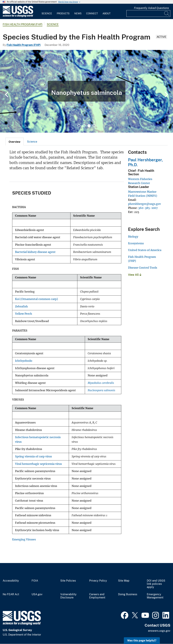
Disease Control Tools (143, 268)
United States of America (145, 250)
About (107, 13)
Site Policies (68, 581)
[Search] (167, 13)
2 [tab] (84, 126)
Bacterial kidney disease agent (35, 252)
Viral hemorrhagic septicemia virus (38, 464)
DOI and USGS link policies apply (156, 584)
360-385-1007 (148, 208)
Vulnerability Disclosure (68, 596)
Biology (133, 237)
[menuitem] (47, 11)
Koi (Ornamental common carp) (36, 299)
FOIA (35, 581)
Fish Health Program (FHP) (23, 24)
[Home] (18, 16)
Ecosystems (136, 243)
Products (63, 13)
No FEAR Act (11, 594)
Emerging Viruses (24, 539)
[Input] (148, 13)
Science (47, 13)
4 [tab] (94, 126)
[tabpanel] (86, 91)
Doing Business (128, 594)
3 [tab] (89, 126)
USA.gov (37, 594)
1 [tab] (79, 126)
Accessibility (11, 581)
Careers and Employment (97, 596)
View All (135, 275)
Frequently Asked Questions (151, 8)
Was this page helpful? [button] (142, 641)
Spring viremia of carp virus (33, 456)
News (78, 13)
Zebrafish (21, 306)
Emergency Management (155, 596)
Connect (92, 13)
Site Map (124, 581)
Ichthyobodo (24, 361)
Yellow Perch (24, 314)
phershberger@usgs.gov (144, 204)
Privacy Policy (98, 581)
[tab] (15, 142)
